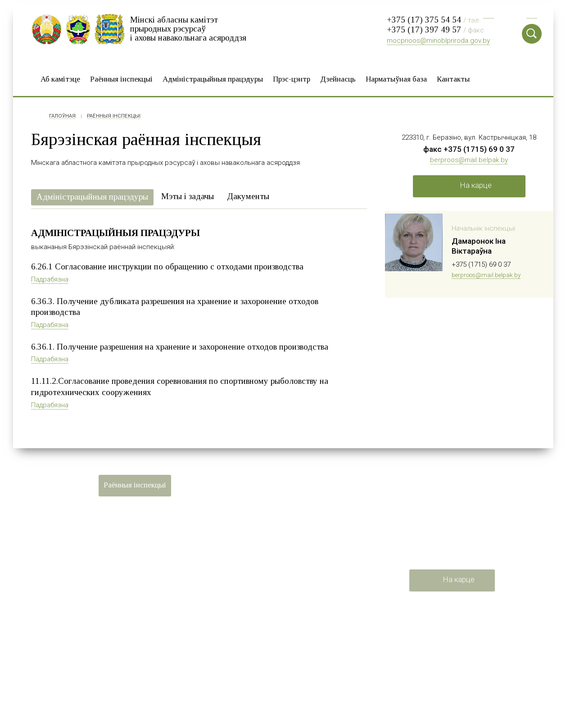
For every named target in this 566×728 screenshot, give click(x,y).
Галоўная (62, 115)
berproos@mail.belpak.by (469, 159)
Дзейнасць (338, 78)
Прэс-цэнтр (292, 78)
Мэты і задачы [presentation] (188, 195)
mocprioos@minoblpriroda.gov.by (438, 41)
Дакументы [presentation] (248, 195)
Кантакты (453, 78)
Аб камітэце (60, 78)
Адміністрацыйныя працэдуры (213, 78)
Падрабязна (50, 278)
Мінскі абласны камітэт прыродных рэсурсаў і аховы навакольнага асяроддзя (188, 28)
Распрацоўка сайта (62, 615)
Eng (532, 14)
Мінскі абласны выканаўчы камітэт (288, 639)
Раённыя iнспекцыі (121, 78)
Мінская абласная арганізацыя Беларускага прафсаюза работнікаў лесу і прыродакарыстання (302, 691)
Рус (489, 14)
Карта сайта (50, 600)
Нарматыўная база (396, 78)
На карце (476, 184)
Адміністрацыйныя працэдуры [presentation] (92, 195)
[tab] (92, 196)
